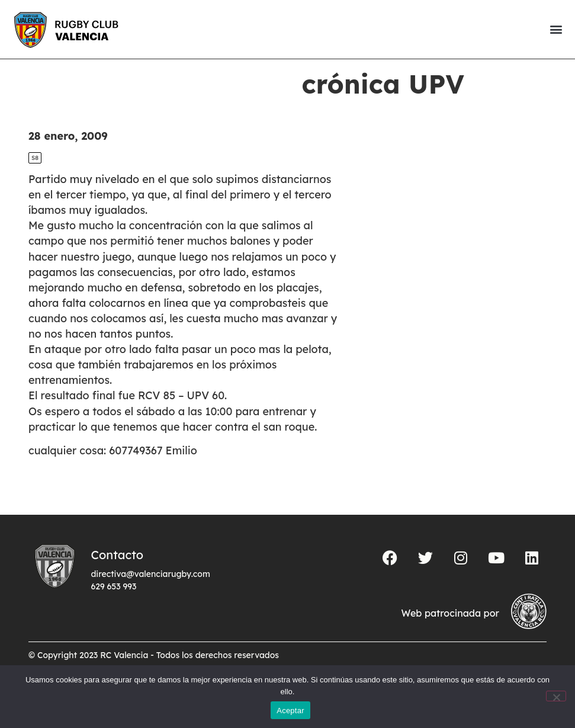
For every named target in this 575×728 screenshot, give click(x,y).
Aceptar (290, 711)
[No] (556, 696)
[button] (556, 29)
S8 (35, 178)
